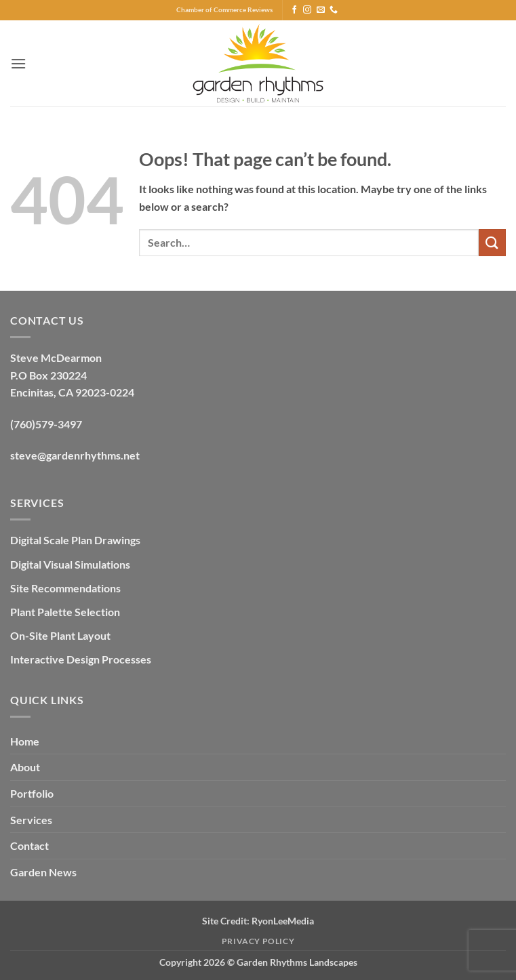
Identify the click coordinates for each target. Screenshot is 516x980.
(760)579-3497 (46, 424)
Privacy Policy (258, 941)
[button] (18, 63)
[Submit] (492, 242)
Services (31, 820)
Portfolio (32, 793)
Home (25, 741)
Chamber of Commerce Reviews (224, 10)
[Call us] (334, 10)
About (25, 767)
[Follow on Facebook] (294, 10)
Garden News (43, 872)
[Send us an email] (321, 10)
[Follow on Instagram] (307, 10)
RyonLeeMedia (283, 921)
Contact (29, 845)
